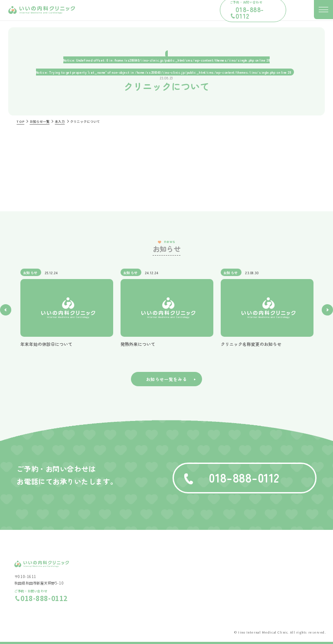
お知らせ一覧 (39, 122)
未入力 (60, 122)
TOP (20, 122)
